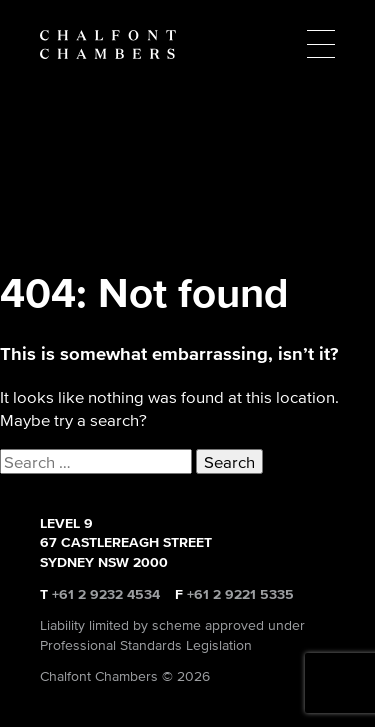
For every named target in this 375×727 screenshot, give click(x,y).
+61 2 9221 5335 (240, 594)
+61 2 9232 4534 (106, 594)
